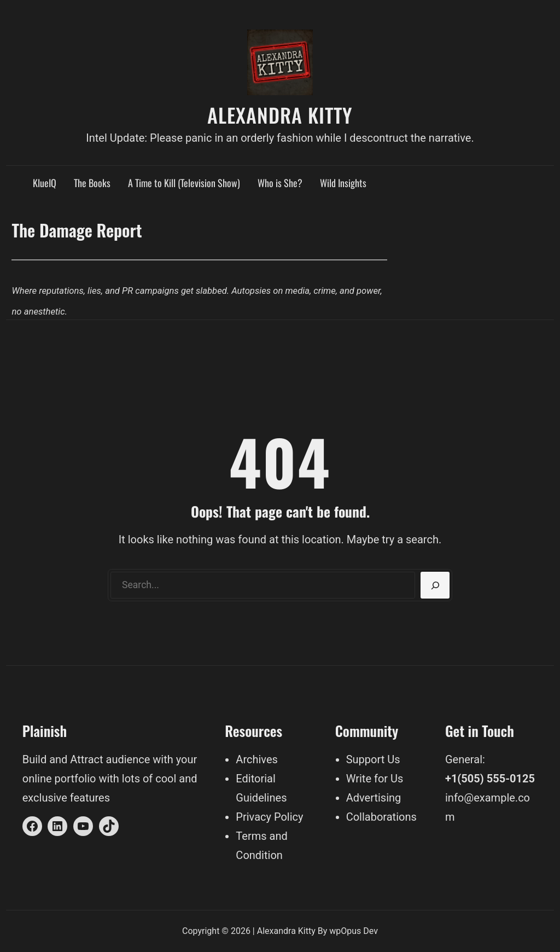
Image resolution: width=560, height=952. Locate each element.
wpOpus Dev (354, 931)
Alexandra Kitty (280, 115)
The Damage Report (77, 230)
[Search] (435, 585)
